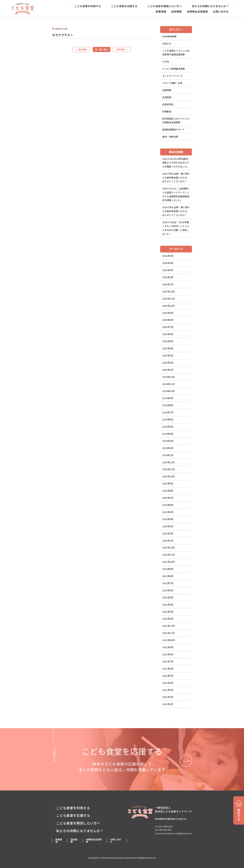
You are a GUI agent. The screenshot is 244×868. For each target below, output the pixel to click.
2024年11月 (168, 384)
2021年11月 (168, 633)
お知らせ (167, 44)
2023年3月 (168, 526)
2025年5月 (168, 341)
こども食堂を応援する (124, 6)
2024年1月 (168, 455)
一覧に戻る (103, 49)
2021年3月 (168, 690)
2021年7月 (168, 662)
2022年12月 (168, 548)
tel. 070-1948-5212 (164, 826)
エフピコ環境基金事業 (174, 69)
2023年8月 (168, 491)
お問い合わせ (221, 11)
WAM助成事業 (169, 36)
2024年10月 (168, 391)
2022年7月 (168, 583)
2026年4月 (168, 263)
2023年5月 (168, 512)
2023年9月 (168, 484)
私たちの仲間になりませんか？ (210, 6)
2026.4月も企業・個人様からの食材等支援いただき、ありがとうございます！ (176, 177)
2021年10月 (168, 640)
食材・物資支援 (170, 137)
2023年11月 (168, 469)
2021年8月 (168, 654)
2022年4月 (168, 605)
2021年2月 (168, 697)
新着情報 (161, 11)
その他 (166, 62)
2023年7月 (168, 498)
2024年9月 (168, 398)
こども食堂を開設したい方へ (165, 6)
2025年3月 (168, 356)
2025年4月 (168, 348)
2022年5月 (168, 598)
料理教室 (167, 112)
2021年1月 (168, 704)
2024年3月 (168, 441)
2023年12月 (168, 462)
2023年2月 (168, 533)
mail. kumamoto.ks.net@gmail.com (173, 833)
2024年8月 (168, 405)
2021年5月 (168, 676)
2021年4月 (168, 683)
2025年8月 (168, 320)
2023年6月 (168, 505)
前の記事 (83, 49)
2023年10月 (168, 476)
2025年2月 (168, 363)
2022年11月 (168, 555)
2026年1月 (168, 284)
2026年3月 (168, 270)
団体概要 (177, 11)
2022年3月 (168, 612)
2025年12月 (168, 292)
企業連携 (167, 90)
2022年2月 (168, 619)
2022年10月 (168, 562)
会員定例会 (168, 104)
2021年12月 (168, 626)
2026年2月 (168, 277)
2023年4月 (168, 519)
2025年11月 (168, 299)
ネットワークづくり (172, 76)
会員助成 (167, 97)
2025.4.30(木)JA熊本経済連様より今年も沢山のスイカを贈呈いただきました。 (176, 163)
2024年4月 (168, 434)
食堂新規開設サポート (174, 130)
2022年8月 (168, 576)
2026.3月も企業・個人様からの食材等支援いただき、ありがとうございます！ (176, 211)
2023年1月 (168, 541)
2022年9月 (168, 569)
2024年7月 (168, 412)
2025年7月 (168, 327)
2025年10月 (168, 306)
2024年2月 (168, 448)
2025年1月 (168, 370)
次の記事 (121, 49)
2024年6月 (168, 420)
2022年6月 (168, 590)
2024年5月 (168, 427)
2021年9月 (168, 647)
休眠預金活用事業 (197, 11)
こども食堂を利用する (88, 6)
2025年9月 (168, 313)
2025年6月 (168, 334)
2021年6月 (168, 669)
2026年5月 (168, 256)
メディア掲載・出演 (172, 83)
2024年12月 (168, 377)
